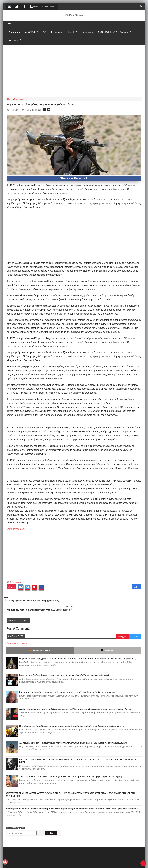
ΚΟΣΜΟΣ (14, 40)
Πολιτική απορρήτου (69, 862)
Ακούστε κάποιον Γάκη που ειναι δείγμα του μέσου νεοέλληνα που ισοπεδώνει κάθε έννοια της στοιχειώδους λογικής (76, 700)
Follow (137, 587)
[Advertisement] (74, 70)
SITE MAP (54, 862)
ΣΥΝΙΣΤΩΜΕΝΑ (107, 32)
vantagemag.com (16, 529)
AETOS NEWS (74, 15)
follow (34, 7)
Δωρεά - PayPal (49, 7)
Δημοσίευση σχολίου (17, 634)
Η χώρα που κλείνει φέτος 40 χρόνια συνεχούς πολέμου (40, 104)
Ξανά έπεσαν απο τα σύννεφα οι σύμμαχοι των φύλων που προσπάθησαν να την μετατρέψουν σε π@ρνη (70, 767)
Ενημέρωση (16, 582)
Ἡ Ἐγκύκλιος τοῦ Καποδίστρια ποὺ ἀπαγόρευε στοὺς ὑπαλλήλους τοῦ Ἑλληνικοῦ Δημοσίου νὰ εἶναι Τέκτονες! (72, 717)
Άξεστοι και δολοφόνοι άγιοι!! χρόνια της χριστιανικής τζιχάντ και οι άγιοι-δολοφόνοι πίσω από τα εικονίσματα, (73, 734)
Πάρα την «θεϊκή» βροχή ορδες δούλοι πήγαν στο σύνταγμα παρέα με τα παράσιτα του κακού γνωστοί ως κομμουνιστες (78, 649)
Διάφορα (125, 32)
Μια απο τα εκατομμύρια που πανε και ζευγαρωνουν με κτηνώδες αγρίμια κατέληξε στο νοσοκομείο (68, 683)
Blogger (122, 627)
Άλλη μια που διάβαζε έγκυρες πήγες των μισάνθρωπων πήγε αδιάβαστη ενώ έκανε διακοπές (65, 666)
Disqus (135, 627)
